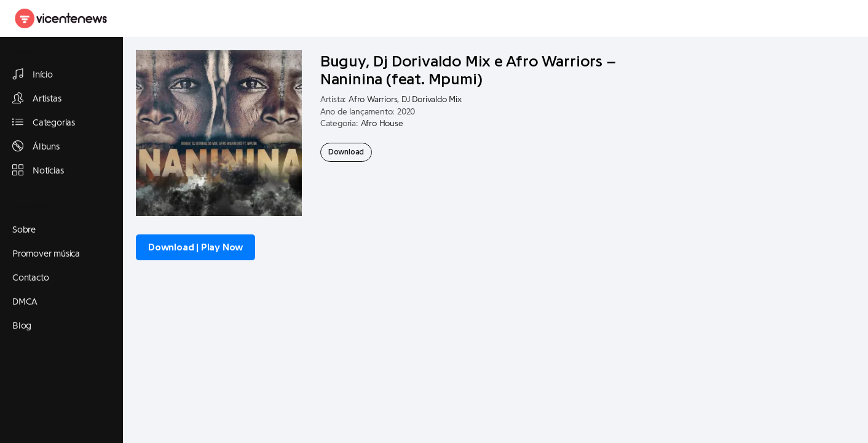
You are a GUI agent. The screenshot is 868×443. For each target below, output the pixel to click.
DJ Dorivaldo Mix (432, 100)
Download (346, 152)
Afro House (382, 124)
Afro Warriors (373, 100)
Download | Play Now (195, 247)
